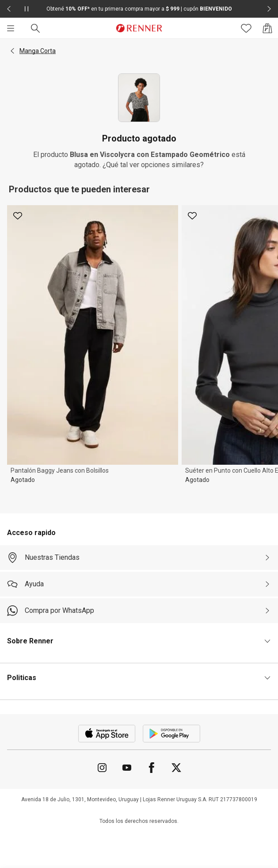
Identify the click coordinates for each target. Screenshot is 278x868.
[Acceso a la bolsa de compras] (267, 28)
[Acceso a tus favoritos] (246, 28)
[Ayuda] (139, 584)
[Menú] (11, 28)
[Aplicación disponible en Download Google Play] (171, 734)
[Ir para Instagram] (102, 768)
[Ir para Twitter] (176, 768)
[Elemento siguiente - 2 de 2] (269, 9)
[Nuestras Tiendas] (139, 558)
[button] (12, 51)
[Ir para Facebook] (152, 768)
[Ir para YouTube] (127, 768)
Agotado (23, 480)
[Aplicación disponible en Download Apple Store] (107, 734)
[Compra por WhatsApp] (139, 611)
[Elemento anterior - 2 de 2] (9, 9)
